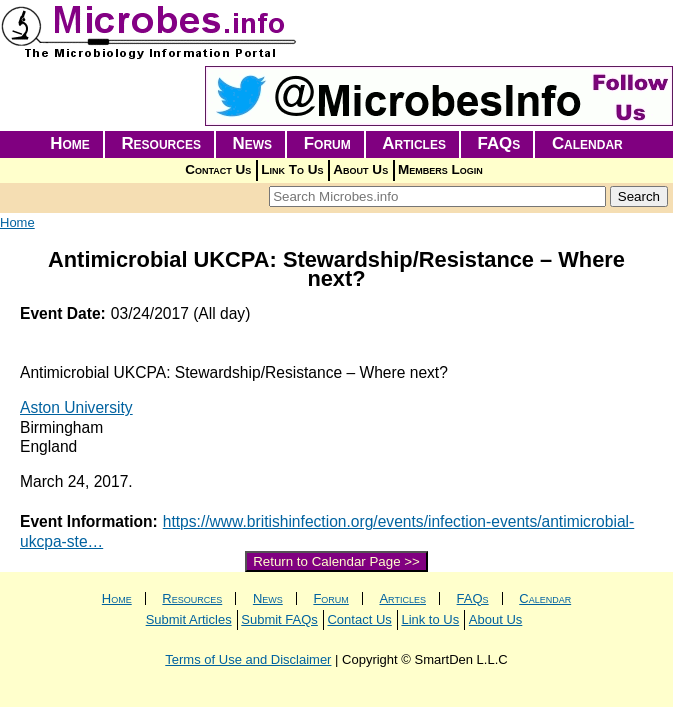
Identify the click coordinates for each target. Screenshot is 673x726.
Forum (327, 143)
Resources (161, 143)
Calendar (587, 143)
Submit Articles (189, 619)
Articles (414, 143)
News (253, 143)
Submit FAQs (279, 619)
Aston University (76, 407)
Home (70, 143)
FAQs (499, 143)
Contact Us (218, 169)
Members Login (440, 169)
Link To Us (292, 169)
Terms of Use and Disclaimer (248, 659)
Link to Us (430, 619)
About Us (360, 169)
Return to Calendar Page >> (336, 561)
